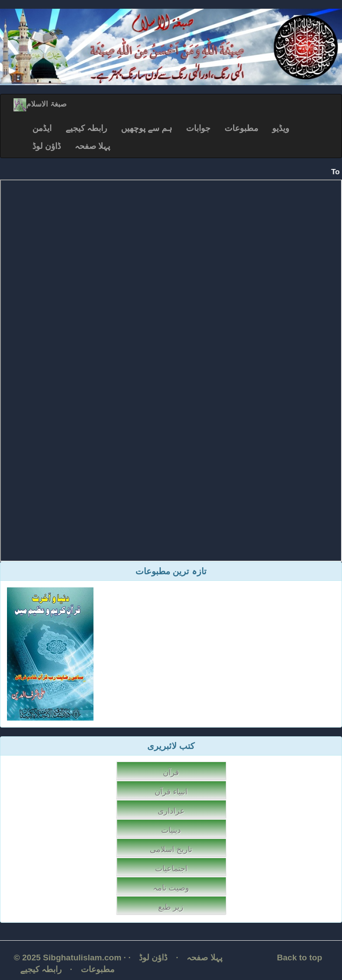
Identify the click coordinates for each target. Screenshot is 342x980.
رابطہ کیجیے (86, 128)
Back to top (299, 958)
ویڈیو (281, 128)
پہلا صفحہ (92, 146)
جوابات (198, 128)
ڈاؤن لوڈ (47, 146)
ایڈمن (42, 128)
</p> (171, 371)
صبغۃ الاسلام (40, 104)
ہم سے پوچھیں (147, 128)
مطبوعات (241, 128)
